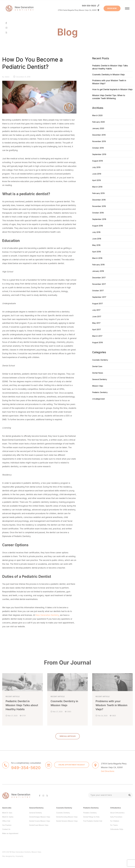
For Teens (114, 824)
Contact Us (6, 828)
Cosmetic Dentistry (100, 360)
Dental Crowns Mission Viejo (40, 820)
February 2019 (98, 193)
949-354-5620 (89, 6)
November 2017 (99, 284)
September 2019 (99, 154)
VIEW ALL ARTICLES (68, 735)
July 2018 (96, 232)
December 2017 (99, 278)
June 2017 (97, 317)
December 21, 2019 (23, 77)
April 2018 (96, 252)
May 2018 (96, 245)
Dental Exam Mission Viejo (39, 824)
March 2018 (97, 258)
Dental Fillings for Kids (91, 816)
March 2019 (97, 187)
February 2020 (98, 122)
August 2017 (97, 304)
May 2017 (96, 323)
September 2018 (99, 219)
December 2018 (99, 200)
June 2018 (97, 239)
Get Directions (108, 770)
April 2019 (96, 180)
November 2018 (99, 206)
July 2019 (96, 167)
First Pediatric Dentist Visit (93, 820)
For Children (115, 820)
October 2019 (98, 148)
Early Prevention (116, 816)
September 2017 (99, 297)
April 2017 (96, 329)
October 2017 (98, 291)
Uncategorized (98, 399)
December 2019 (99, 135)
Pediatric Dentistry (100, 392)
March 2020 (97, 115)
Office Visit (6, 820)
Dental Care (97, 366)
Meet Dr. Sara (7, 812)
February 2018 (98, 265)
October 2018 (98, 213)
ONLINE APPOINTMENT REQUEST (72, 764)
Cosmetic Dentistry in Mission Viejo (108, 75)
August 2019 (97, 161)
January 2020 (98, 128)
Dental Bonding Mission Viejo (67, 816)
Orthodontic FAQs (117, 828)
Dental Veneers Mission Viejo (67, 820)
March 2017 (97, 336)
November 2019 (99, 141)
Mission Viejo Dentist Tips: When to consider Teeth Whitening (109, 97)
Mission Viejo (98, 386)
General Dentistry (100, 379)
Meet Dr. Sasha (8, 816)
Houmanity (19, 855)
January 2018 (98, 271)
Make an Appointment (10, 832)
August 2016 (97, 342)
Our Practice (7, 824)
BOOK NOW (112, 8)
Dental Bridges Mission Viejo (40, 816)
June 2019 (97, 174)
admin (7, 77)
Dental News (98, 373)
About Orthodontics (117, 812)
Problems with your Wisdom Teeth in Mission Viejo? (109, 82)
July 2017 (96, 310)
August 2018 (97, 226)
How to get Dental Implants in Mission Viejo (112, 89)
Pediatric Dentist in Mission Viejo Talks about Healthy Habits (110, 67)
